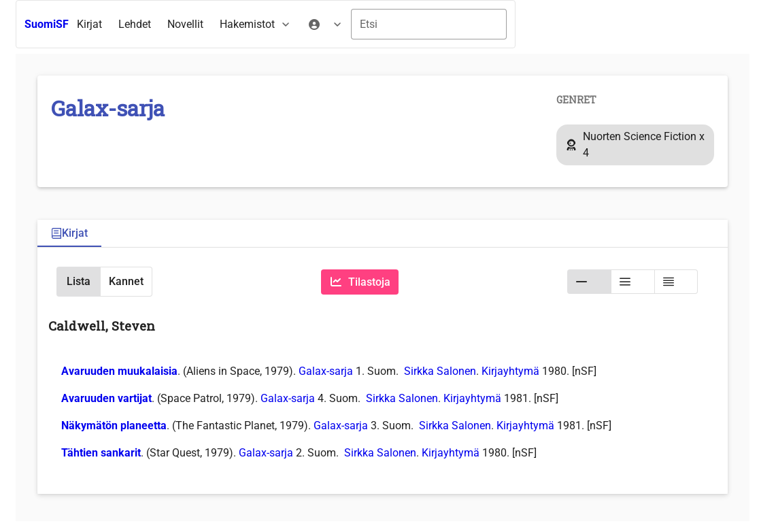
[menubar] (210, 24)
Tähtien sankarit (101, 453)
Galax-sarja (326, 371)
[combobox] (429, 24)
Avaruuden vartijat (106, 398)
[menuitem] (89, 24)
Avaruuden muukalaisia (119, 371)
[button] (78, 282)
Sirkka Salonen (440, 371)
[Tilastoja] (360, 282)
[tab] (69, 234)
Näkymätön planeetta (114, 426)
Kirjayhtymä (510, 371)
